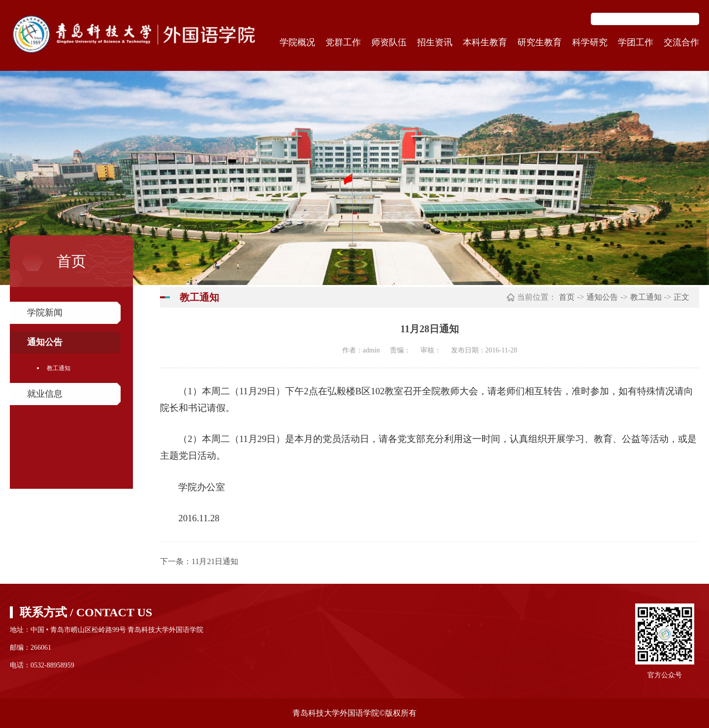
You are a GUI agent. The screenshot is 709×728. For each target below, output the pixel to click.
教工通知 (59, 368)
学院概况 (297, 42)
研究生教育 (540, 42)
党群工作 (343, 42)
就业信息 (45, 394)
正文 (681, 297)
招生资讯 (435, 42)
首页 (567, 297)
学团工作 (636, 42)
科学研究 (590, 42)
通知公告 (45, 342)
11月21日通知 (215, 561)
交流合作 (681, 42)
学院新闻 (45, 313)
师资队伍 (389, 42)
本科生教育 (485, 42)
